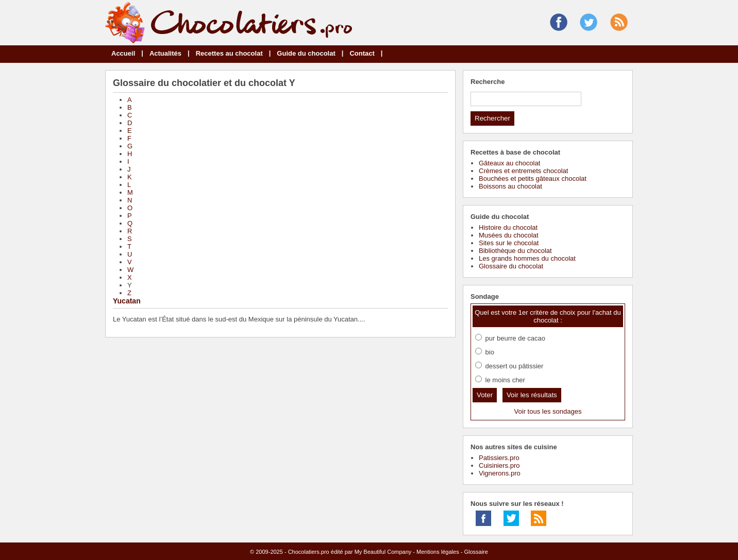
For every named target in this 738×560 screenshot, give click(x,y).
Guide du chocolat (306, 53)
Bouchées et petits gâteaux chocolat (533, 179)
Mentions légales (438, 552)
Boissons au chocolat (510, 186)
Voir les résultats (532, 395)
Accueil (123, 53)
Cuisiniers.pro (499, 465)
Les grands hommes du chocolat (527, 258)
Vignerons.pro (500, 473)
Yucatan (127, 301)
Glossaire (476, 552)
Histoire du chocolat (508, 227)
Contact (362, 53)
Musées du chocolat (509, 235)
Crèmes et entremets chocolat (523, 171)
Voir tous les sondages (548, 411)
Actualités (165, 53)
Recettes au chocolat (229, 53)
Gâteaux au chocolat (509, 163)
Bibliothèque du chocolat (515, 251)
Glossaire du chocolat (511, 266)
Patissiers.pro (499, 458)
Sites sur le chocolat (509, 243)
